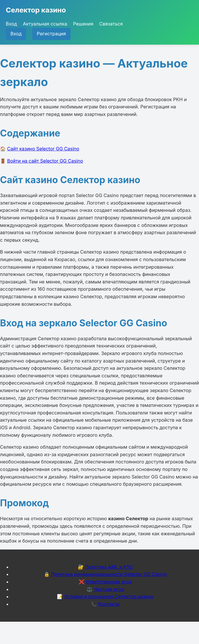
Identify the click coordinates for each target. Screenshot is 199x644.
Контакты (109, 604)
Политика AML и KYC (109, 567)
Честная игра (109, 589)
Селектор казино (36, 10)
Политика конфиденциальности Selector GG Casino (109, 574)
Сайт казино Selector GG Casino (43, 149)
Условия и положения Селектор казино (109, 596)
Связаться (111, 24)
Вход (11, 24)
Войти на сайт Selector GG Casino (45, 161)
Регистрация (51, 34)
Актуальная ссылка (45, 24)
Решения (83, 24)
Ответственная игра (109, 582)
